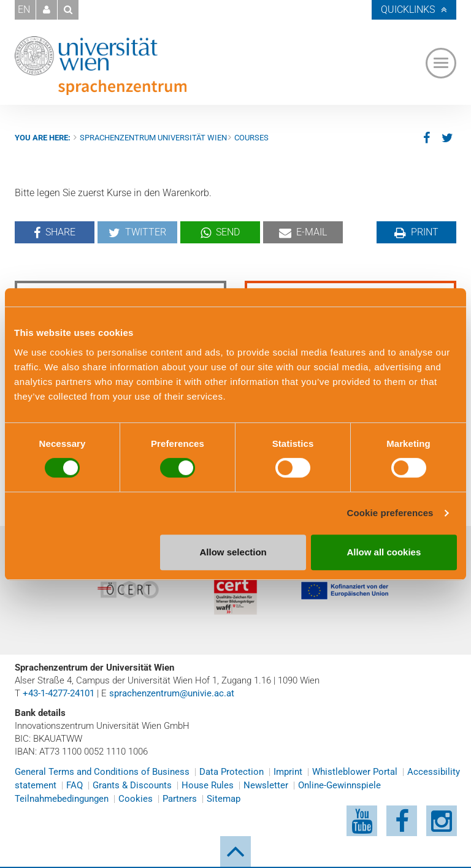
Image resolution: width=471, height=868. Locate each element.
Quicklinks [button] (408, 10)
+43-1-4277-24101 (59, 693)
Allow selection (233, 552)
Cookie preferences (390, 513)
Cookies (136, 799)
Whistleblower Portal (355, 772)
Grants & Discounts (132, 785)
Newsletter (266, 785)
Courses (251, 138)
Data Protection (232, 772)
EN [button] (24, 10)
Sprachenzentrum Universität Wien (153, 138)
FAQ (75, 785)
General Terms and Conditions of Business (102, 772)
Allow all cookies (384, 552)
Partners (180, 799)
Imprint (288, 772)
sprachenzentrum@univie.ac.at (172, 693)
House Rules (208, 785)
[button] (47, 10)
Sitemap (224, 799)
